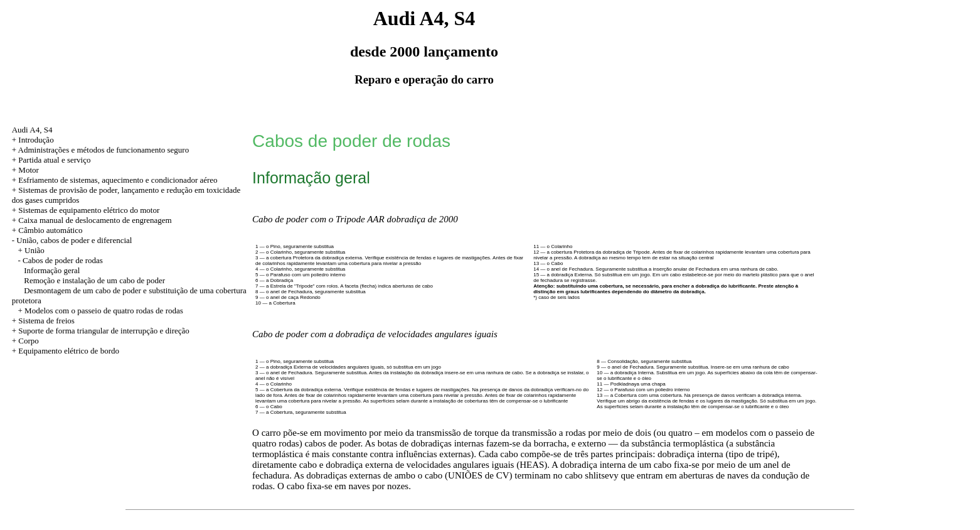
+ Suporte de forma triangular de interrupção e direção (101, 331)
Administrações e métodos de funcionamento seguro (104, 150)
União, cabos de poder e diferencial (74, 240)
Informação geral (52, 270)
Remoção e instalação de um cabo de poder (94, 280)
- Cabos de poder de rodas (60, 260)
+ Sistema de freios (43, 321)
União (35, 250)
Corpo (29, 341)
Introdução (36, 140)
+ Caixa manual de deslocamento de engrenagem (92, 220)
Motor (29, 170)
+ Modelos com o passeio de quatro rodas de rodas (100, 311)
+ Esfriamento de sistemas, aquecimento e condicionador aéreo (115, 180)
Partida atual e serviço (54, 160)
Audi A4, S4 (32, 130)
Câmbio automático (50, 230)
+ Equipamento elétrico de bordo (66, 351)
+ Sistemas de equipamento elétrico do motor (86, 210)
